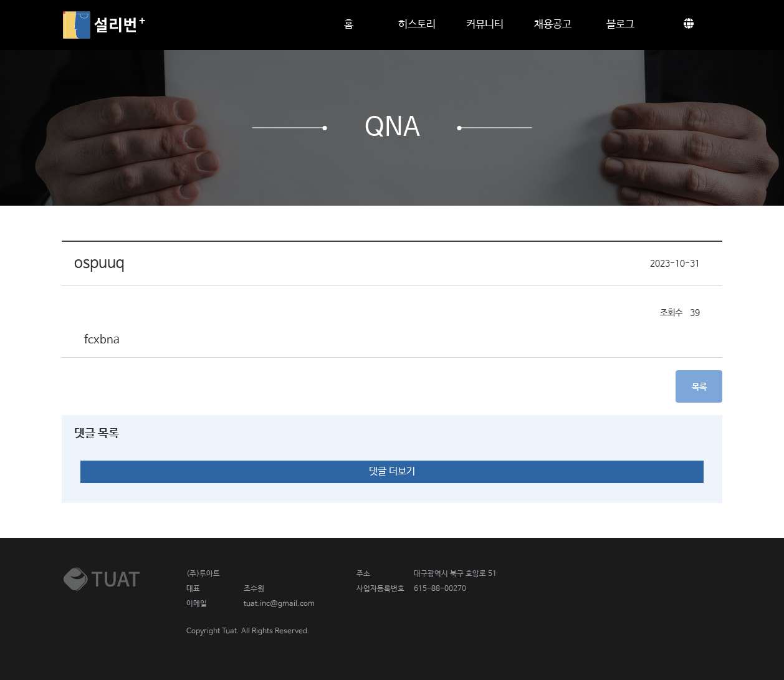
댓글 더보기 (392, 472)
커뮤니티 (485, 25)
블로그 (620, 25)
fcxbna (102, 340)
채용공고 (553, 25)
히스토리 (417, 25)
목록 (699, 387)
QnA (392, 128)
